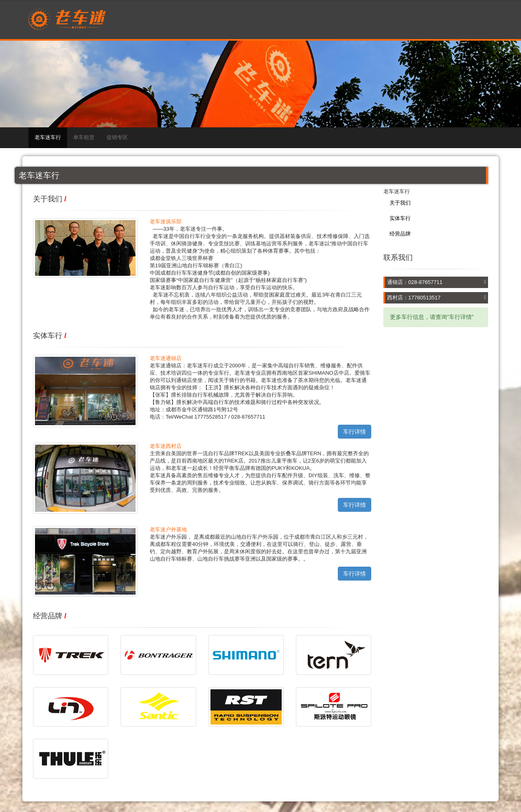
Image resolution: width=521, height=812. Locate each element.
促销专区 (117, 137)
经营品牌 (400, 234)
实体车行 (400, 218)
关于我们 (400, 203)
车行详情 (355, 432)
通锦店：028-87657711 (415, 282)
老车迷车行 (48, 137)
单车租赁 (84, 137)
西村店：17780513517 (414, 298)
